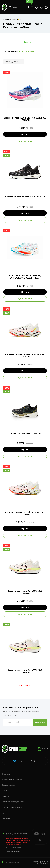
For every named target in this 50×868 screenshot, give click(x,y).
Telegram (25, 761)
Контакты (5, 796)
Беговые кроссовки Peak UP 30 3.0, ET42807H (25, 671)
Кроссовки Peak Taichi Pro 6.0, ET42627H (25, 197)
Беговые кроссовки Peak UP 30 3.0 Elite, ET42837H (25, 356)
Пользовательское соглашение (12, 807)
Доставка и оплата (8, 785)
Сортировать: (12, 52)
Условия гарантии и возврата (12, 779)
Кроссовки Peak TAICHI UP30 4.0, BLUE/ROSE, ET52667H (25, 119)
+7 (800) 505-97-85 (12, 862)
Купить (25, 134)
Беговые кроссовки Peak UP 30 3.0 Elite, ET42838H (25, 513)
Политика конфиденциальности (13, 802)
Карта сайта (6, 818)
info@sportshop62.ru (13, 852)
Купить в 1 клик (25, 141)
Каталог (42, 749)
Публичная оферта (8, 813)
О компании (6, 774)
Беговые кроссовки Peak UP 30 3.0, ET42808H (25, 592)
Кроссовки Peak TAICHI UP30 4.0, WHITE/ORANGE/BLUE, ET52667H (25, 277)
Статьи (4, 791)
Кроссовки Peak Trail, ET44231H (25, 433)
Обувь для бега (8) (14, 62)
